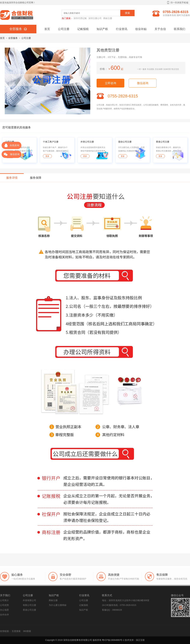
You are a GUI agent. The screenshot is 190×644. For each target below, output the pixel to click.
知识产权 (102, 29)
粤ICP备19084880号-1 (113, 640)
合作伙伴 (4, 616)
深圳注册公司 (95, 18)
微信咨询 (143, 83)
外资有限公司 (29, 602)
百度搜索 (16, 633)
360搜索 (27, 633)
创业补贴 (141, 29)
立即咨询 (111, 83)
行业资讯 (122, 29)
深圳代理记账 (80, 18)
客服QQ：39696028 (112, 611)
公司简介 (4, 602)
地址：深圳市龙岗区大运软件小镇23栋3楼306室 (126, 602)
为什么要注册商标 (58, 607)
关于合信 (160, 29)
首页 (47, 29)
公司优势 (4, 607)
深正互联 (140, 640)
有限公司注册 (29, 607)
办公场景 (4, 611)
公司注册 (64, 29)
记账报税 (83, 29)
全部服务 (13, 38)
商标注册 (108, 18)
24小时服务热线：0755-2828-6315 (119, 607)
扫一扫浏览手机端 (178, 3)
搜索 (127, 13)
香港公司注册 (29, 611)
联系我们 (180, 29)
